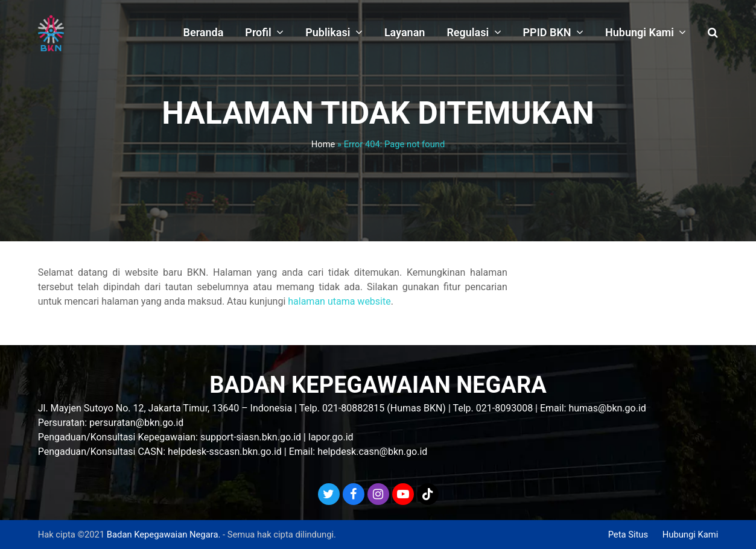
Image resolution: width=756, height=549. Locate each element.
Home (323, 144)
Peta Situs (628, 535)
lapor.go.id (331, 437)
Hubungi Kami (691, 535)
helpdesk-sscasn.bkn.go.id (225, 452)
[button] (713, 33)
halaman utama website (339, 301)
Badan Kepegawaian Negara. (164, 535)
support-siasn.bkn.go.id (251, 437)
